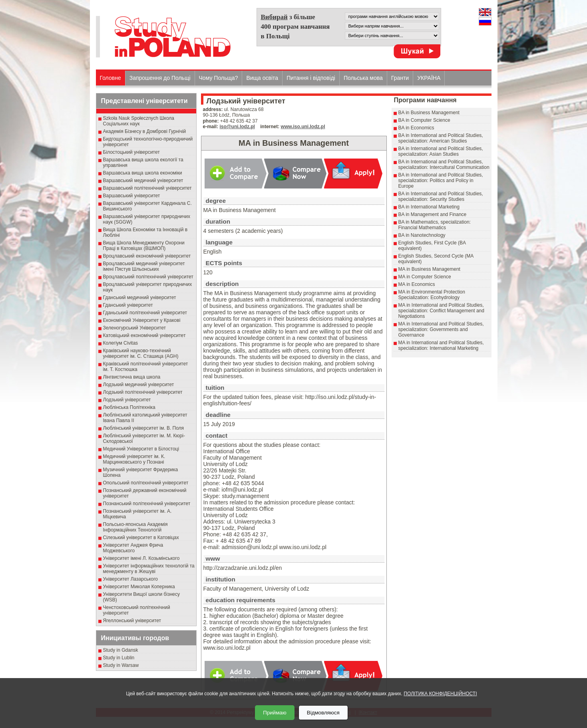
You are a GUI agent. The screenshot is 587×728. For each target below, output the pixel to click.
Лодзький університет (127, 400)
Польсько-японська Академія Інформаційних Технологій (135, 527)
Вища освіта (262, 78)
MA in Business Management (429, 269)
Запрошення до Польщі (160, 78)
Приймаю (275, 713)
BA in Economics (416, 128)
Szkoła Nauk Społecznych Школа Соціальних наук (139, 121)
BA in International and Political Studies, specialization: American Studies (441, 138)
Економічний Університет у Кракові (142, 320)
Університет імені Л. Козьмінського (141, 558)
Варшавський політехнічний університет (147, 188)
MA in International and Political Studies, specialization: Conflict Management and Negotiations (441, 311)
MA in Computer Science (425, 277)
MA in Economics (417, 284)
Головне (110, 78)
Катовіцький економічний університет (144, 335)
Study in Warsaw (121, 665)
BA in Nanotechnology (422, 235)
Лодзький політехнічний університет (143, 392)
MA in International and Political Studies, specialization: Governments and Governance (441, 329)
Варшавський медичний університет (143, 181)
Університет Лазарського (131, 579)
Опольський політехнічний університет (146, 483)
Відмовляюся (323, 713)
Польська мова (363, 78)
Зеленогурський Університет (134, 328)
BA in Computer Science (424, 120)
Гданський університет (128, 305)
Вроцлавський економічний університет (147, 256)
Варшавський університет (132, 196)
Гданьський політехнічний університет (145, 313)
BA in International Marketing (429, 207)
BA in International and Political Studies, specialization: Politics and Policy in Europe (441, 181)
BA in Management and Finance (433, 214)
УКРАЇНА (429, 78)
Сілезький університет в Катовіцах (141, 538)
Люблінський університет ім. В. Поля (144, 428)
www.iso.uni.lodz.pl (303, 127)
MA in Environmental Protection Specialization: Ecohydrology (432, 295)
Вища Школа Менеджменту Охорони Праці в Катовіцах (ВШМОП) (144, 246)
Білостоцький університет (131, 152)
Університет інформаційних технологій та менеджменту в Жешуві (149, 569)
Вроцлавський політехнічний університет (148, 277)
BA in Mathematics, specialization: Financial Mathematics (435, 225)
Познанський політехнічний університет (147, 504)
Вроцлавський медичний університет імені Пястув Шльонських (144, 266)
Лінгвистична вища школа (132, 377)
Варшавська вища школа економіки (143, 173)
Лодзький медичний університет (139, 385)
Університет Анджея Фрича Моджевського (133, 548)
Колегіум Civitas (121, 343)
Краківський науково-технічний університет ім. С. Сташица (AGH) (141, 353)
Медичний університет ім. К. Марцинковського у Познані (134, 459)
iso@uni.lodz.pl (237, 127)
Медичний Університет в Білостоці (141, 449)
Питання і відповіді (311, 78)
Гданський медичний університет (140, 298)
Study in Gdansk (121, 650)
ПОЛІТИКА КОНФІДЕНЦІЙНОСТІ (440, 694)
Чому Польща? (219, 78)
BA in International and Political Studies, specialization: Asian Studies (441, 151)
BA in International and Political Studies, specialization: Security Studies (441, 196)
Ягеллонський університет (132, 621)
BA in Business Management (429, 113)
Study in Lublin (119, 658)
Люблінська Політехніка (129, 407)
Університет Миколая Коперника (139, 587)
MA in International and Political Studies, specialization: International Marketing (441, 345)
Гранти (400, 78)
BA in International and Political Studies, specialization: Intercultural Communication (444, 165)
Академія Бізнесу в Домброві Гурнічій (145, 131)
